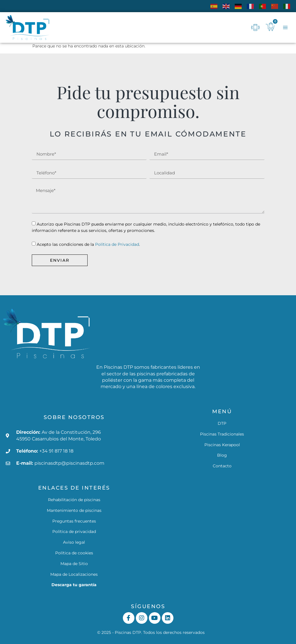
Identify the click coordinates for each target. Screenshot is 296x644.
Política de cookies (74, 553)
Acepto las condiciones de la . (88, 244)
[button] (285, 28)
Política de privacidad (74, 532)
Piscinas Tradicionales (222, 434)
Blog (222, 455)
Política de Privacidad (117, 244)
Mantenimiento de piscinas (74, 510)
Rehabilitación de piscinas (74, 500)
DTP (222, 423)
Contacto (222, 466)
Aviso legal (74, 542)
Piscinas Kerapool (222, 445)
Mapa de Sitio (74, 564)
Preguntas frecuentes (74, 521)
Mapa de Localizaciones (74, 574)
